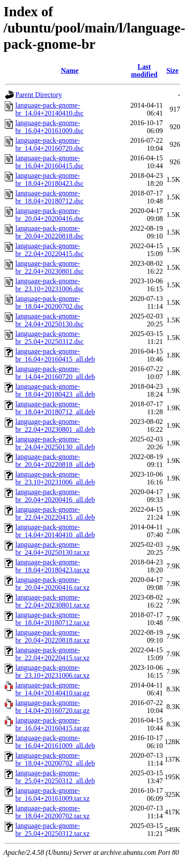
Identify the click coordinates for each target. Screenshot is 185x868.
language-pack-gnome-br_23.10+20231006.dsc (50, 285)
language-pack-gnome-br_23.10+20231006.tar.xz (52, 671)
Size (172, 71)
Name (70, 71)
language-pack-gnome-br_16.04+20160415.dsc (50, 162)
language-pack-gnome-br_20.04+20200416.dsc (50, 215)
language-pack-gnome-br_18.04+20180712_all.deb (55, 408)
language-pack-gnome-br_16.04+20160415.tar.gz (52, 724)
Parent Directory (39, 95)
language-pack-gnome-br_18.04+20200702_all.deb (55, 759)
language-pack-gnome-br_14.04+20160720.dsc (50, 144)
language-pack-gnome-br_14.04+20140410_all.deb (55, 531)
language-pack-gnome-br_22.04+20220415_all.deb (55, 513)
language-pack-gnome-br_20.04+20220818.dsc (50, 232)
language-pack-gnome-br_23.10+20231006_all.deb (55, 478)
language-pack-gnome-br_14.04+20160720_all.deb (55, 373)
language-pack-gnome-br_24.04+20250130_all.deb (55, 443)
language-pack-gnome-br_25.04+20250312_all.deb (55, 777)
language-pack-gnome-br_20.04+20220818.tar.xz (52, 636)
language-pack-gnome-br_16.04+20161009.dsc (50, 127)
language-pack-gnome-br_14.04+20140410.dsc (50, 109)
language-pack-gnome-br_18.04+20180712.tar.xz (52, 619)
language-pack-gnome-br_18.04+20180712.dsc (50, 197)
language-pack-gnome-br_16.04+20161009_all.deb (55, 742)
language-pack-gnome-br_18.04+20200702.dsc (50, 302)
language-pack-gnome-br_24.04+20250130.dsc (50, 320)
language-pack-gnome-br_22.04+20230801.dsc (50, 267)
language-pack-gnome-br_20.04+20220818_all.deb (55, 461)
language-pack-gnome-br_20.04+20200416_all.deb (55, 496)
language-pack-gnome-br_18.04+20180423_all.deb (55, 390)
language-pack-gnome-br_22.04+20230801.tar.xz (52, 601)
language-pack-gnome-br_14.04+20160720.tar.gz (52, 707)
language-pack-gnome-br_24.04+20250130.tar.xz (52, 548)
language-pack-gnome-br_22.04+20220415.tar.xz (52, 654)
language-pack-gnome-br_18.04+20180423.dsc (50, 179)
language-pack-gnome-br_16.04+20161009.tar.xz (52, 794)
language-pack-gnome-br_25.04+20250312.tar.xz (52, 830)
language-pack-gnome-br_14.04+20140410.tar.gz (52, 689)
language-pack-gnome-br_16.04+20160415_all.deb (55, 355)
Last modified (144, 71)
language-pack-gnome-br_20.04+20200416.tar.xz (52, 584)
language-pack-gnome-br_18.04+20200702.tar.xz (52, 812)
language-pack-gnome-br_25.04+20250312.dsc (50, 338)
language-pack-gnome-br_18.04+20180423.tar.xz (52, 566)
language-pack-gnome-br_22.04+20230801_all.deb (55, 425)
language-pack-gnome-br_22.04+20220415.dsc (50, 250)
